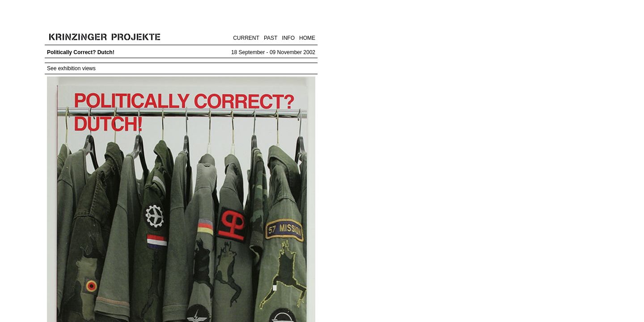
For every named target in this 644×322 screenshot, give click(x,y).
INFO (288, 38)
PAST (271, 38)
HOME (307, 38)
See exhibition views (71, 68)
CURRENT (246, 38)
